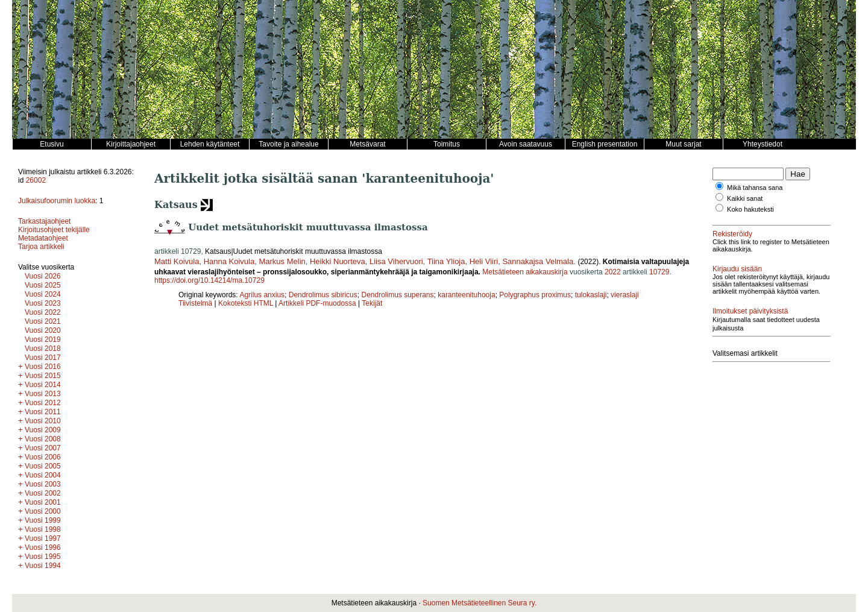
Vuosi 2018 (43, 349)
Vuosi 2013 (43, 394)
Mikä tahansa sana (755, 188)
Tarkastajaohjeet (44, 221)
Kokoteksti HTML (247, 303)
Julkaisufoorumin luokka (57, 201)
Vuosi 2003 (43, 484)
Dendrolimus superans (397, 295)
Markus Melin (282, 261)
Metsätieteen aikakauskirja (525, 272)
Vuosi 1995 (43, 557)
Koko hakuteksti (750, 209)
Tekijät (372, 303)
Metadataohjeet (43, 238)
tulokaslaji (591, 295)
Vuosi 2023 (43, 303)
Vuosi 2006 (43, 457)
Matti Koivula (177, 261)
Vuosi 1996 (43, 547)
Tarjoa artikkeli (41, 247)
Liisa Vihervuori (396, 261)
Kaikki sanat (745, 198)
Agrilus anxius (262, 295)
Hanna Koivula (229, 261)
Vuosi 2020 (43, 330)
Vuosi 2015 (43, 376)
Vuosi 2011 (43, 412)
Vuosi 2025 (43, 285)
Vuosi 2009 (43, 430)
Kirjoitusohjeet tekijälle (54, 230)
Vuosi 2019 (43, 339)
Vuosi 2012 (43, 403)
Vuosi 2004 (43, 475)
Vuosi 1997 (43, 538)
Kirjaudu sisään (737, 269)
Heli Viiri (484, 261)
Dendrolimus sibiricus (323, 295)
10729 (659, 272)
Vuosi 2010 (43, 421)
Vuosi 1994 (43, 566)
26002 (36, 180)
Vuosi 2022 (43, 312)
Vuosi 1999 (43, 520)
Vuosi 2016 (43, 367)
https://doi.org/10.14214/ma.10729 (209, 280)
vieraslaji (625, 295)
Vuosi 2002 (43, 493)
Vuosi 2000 (43, 511)
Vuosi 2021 (43, 321)
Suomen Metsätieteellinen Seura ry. (480, 603)
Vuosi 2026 (43, 276)
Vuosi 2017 (43, 358)
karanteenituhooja (466, 295)
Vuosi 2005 (43, 466)
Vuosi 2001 (43, 502)
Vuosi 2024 (43, 294)
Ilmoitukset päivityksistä (750, 311)
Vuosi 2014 (43, 385)
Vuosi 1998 (43, 529)
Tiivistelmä (195, 303)
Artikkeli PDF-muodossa (317, 303)
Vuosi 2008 (43, 439)
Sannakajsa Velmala (538, 261)
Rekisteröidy (732, 234)
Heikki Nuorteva (338, 261)
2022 (613, 272)
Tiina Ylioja (446, 261)
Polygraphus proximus (535, 295)
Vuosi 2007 (43, 448)
